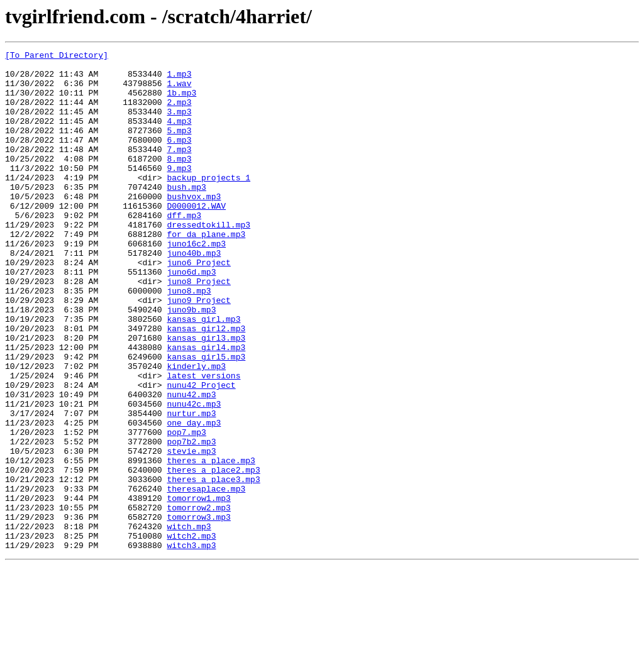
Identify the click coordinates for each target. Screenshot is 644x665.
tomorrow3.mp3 (198, 611)
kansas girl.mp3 (203, 373)
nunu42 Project (201, 453)
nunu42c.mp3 (194, 475)
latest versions (203, 441)
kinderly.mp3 (196, 430)
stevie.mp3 (191, 532)
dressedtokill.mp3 (208, 260)
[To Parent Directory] (57, 57)
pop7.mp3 (186, 509)
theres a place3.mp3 (213, 566)
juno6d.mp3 (191, 317)
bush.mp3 (186, 215)
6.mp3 (179, 158)
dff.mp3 (184, 249)
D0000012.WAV (196, 238)
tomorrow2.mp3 (198, 600)
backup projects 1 (208, 204)
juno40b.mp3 (194, 294)
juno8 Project (198, 328)
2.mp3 (179, 113)
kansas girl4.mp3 (206, 407)
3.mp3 (179, 124)
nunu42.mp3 (191, 464)
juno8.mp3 (189, 339)
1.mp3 (179, 79)
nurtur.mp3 (191, 486)
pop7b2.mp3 (191, 520)
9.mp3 (179, 192)
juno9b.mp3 (191, 362)
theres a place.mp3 (211, 543)
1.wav (179, 91)
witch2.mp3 (191, 634)
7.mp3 (179, 170)
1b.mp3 (181, 102)
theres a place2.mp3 (213, 554)
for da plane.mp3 (206, 272)
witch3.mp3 (191, 645)
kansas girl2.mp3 (206, 385)
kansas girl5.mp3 (206, 419)
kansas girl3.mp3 (206, 396)
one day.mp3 (194, 498)
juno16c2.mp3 (196, 283)
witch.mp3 (189, 622)
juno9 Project (198, 351)
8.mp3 (179, 181)
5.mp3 (179, 147)
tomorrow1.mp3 (198, 588)
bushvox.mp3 (194, 226)
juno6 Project (198, 305)
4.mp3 (179, 136)
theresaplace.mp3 (206, 577)
